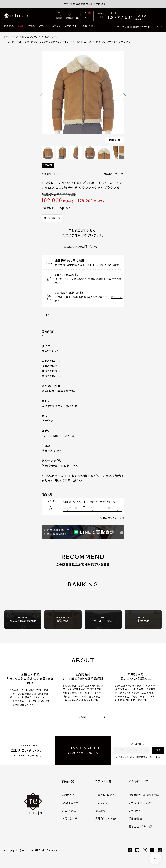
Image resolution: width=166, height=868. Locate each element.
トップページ (11, 36)
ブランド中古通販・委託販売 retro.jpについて (137, 26)
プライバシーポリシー (141, 802)
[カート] (87, 16)
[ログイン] (79, 16)
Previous (41, 96)
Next (125, 96)
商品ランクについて (114, 518)
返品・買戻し (89, 26)
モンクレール (52, 36)
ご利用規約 (135, 810)
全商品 (31, 26)
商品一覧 (68, 781)
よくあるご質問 (70, 802)
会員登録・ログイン (106, 795)
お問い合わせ (70, 818)
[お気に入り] (69, 16)
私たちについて (138, 781)
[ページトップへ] (155, 858)
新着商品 (9, 26)
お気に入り (102, 802)
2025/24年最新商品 (23, 619)
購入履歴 (101, 810)
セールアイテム (103, 619)
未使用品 (143, 619)
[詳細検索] (60, 16)
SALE (21, 26)
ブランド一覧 (103, 781)
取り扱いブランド (31, 36)
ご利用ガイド (72, 26)
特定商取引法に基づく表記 (144, 795)
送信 (158, 750)
